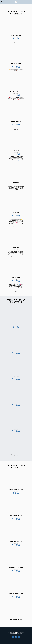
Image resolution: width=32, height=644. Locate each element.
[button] (1, 2)
